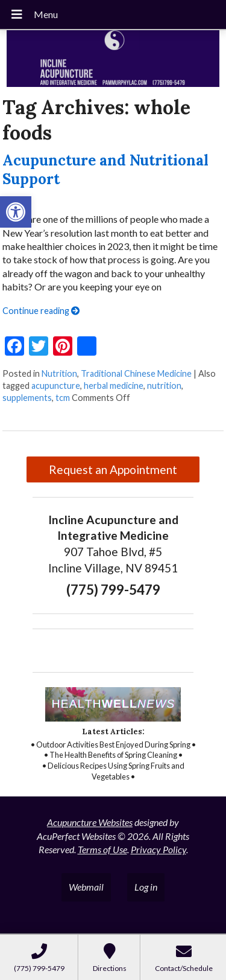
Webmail (86, 887)
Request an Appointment (113, 469)
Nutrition (59, 373)
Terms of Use (102, 849)
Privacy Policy (159, 849)
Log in (146, 887)
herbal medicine (114, 386)
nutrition (164, 386)
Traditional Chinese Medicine (136, 373)
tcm (63, 398)
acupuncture (56, 386)
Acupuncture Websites (90, 822)
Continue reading (41, 311)
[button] (16, 212)
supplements (27, 398)
